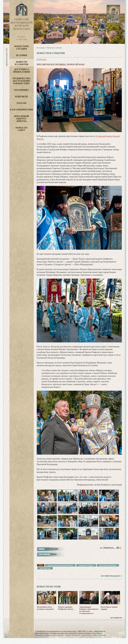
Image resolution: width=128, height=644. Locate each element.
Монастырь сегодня (22, 48)
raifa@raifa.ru (99, 637)
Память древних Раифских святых (66, 614)
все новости (116, 624)
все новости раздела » (111, 582)
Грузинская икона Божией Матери (60, 571)
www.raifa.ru (97, 639)
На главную (41, 48)
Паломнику (22, 90)
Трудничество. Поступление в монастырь (22, 81)
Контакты (22, 97)
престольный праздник (108, 571)
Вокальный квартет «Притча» (22, 119)
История (22, 55)
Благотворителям (22, 110)
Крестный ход (45, 574)
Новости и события (21, 63)
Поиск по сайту (22, 129)
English (21, 103)
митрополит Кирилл (86, 571)
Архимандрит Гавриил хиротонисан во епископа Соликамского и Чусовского (89, 617)
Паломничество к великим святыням (45, 614)
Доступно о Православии (22, 71)
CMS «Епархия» (99, 641)
